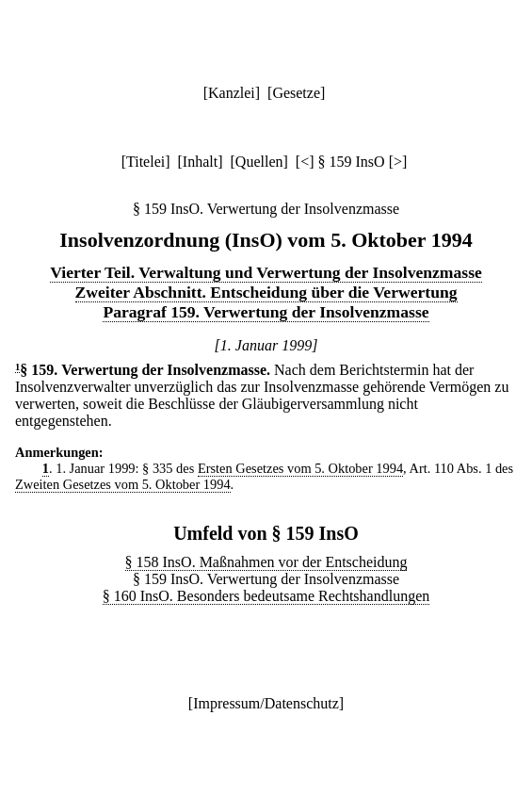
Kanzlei (232, 93)
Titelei (145, 162)
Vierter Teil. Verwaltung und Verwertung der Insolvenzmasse (266, 272)
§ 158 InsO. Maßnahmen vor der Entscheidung (266, 562)
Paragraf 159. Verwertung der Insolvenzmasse (266, 312)
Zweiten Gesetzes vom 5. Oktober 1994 (123, 484)
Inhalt (200, 162)
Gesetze (296, 93)
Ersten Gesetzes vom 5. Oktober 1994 (300, 468)
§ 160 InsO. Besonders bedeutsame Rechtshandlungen (266, 596)
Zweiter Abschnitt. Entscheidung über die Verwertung (266, 292)
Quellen (259, 162)
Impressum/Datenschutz (266, 703)
